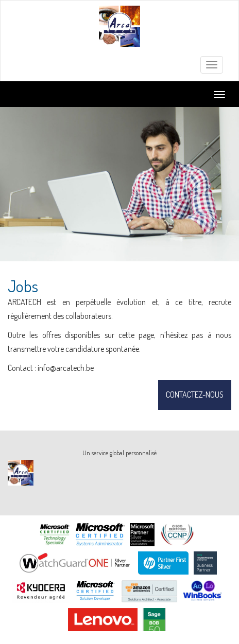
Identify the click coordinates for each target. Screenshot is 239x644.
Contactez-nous (195, 395)
